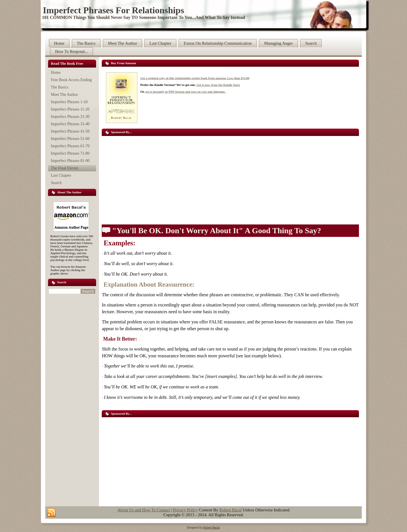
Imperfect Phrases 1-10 (69, 102)
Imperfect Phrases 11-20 (70, 109)
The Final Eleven (64, 168)
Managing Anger (278, 43)
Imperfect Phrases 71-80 (70, 153)
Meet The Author (123, 43)
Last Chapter (160, 43)
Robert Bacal (230, 510)
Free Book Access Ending (71, 80)
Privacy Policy (185, 510)
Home (59, 43)
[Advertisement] (230, 178)
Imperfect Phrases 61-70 (70, 146)
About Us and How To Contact (144, 510)
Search (311, 43)
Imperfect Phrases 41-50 (70, 131)
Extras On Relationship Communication (218, 43)
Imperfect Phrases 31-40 (70, 124)
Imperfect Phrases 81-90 (70, 161)
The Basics (86, 43)
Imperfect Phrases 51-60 (70, 139)
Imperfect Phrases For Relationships (114, 10)
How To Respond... (72, 51)
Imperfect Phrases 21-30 (70, 117)
